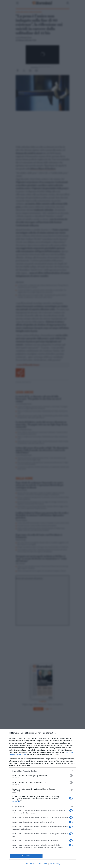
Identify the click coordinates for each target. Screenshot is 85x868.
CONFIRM (26, 856)
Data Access (42, 864)
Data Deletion (30, 864)
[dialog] (42, 798)
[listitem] (42, 771)
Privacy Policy (55, 864)
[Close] (81, 733)
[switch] (71, 776)
